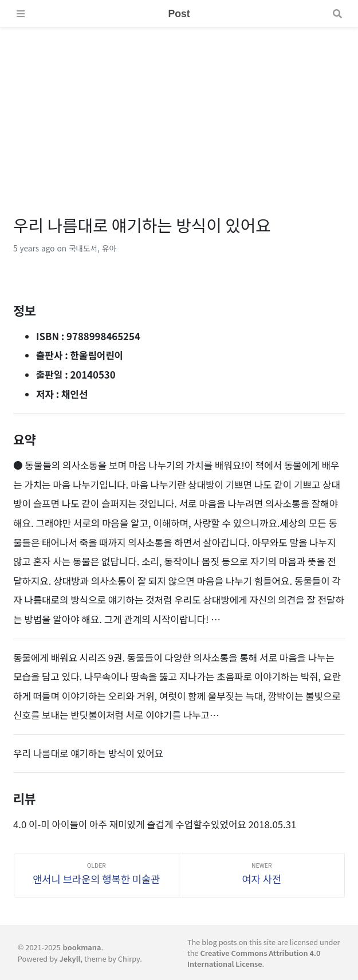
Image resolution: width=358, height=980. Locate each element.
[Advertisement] (179, 108)
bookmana (82, 947)
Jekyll (70, 959)
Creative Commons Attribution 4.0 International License (254, 958)
